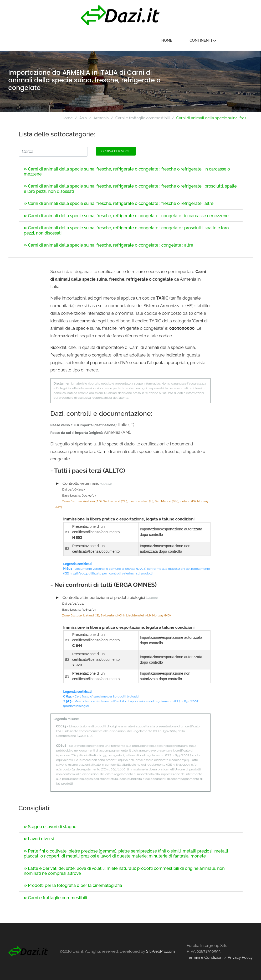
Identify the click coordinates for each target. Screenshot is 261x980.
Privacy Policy (240, 957)
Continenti (231, 40)
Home (195, 40)
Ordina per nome (116, 151)
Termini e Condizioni (205, 957)
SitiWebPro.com (161, 951)
